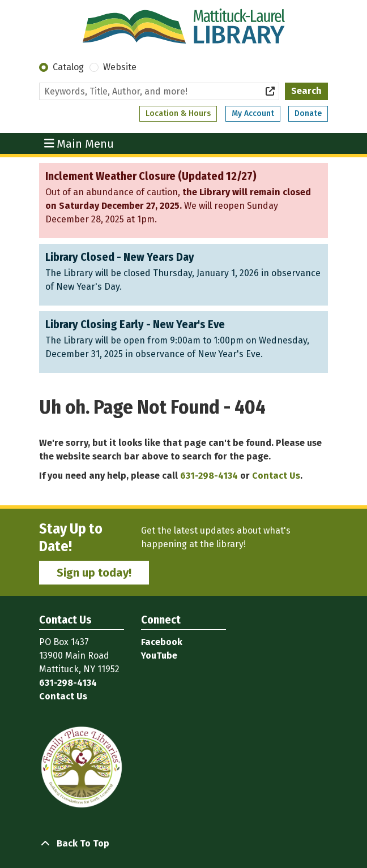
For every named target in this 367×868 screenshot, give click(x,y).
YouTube (159, 656)
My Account (253, 113)
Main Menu (79, 143)
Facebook (162, 642)
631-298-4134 (209, 476)
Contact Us (276, 476)
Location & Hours (178, 113)
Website (120, 67)
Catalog (68, 67)
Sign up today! (94, 573)
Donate (308, 113)
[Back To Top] (183, 844)
